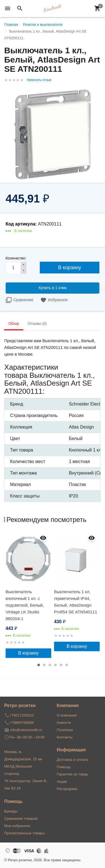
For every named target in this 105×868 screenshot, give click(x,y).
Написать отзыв (39, 80)
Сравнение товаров (21, 819)
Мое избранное (17, 826)
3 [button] (50, 665)
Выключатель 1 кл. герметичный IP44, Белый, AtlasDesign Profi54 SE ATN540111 (76, 602)
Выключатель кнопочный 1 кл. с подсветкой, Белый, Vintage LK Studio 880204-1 (25, 605)
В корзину (28, 653)
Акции (62, 781)
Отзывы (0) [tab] (37, 324)
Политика (65, 730)
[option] (28, 594)
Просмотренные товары (25, 833)
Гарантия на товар (72, 774)
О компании (67, 715)
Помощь (64, 767)
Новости (64, 723)
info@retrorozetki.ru (26, 730)
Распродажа (67, 789)
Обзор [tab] (14, 324)
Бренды (11, 811)
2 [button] (44, 665)
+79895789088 (21, 723)
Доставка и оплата (73, 760)
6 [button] (67, 665)
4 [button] (55, 665)
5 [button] (61, 665)
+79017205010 (21, 715)
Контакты (65, 737)
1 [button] (39, 665)
